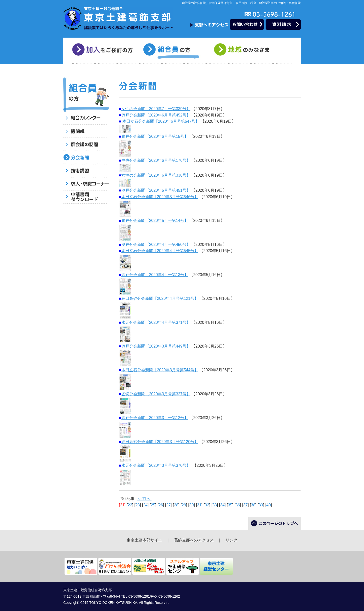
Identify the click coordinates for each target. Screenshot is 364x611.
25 (153, 505)
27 (168, 505)
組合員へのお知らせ (86, 119)
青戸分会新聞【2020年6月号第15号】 (155, 136)
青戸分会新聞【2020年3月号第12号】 (155, 418)
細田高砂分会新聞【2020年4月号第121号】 (160, 298)
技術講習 (86, 171)
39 (261, 505)
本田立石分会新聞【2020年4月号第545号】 (160, 251)
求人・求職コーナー (86, 184)
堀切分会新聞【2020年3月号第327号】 (156, 394)
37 (246, 505)
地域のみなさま (245, 51)
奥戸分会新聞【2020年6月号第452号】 (156, 115)
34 (222, 505)
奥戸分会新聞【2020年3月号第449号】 (156, 346)
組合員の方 (174, 51)
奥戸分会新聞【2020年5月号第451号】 (156, 190)
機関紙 (86, 132)
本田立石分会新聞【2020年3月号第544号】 (160, 370)
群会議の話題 (86, 145)
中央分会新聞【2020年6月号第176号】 (156, 160)
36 (238, 505)
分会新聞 (86, 158)
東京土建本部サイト (144, 540)
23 (138, 505)
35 (230, 505)
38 (253, 505)
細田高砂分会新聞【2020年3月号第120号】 (160, 442)
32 (207, 505)
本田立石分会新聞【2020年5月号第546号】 (160, 197)
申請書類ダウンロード (86, 197)
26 (161, 505)
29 (184, 505)
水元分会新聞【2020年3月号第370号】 (157, 465)
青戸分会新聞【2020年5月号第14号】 (155, 221)
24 (145, 505)
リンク (231, 540)
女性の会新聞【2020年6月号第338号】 (156, 175)
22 (130, 505)
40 (269, 505)
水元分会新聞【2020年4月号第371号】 (156, 322)
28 (176, 505)
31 (199, 505)
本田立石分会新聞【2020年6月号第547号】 (160, 121)
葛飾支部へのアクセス (194, 540)
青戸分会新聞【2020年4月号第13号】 (155, 275)
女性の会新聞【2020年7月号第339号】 (156, 109)
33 (215, 505)
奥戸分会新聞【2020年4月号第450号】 (156, 245)
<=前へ (144, 499)
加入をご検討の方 (103, 51)
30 (192, 505)
